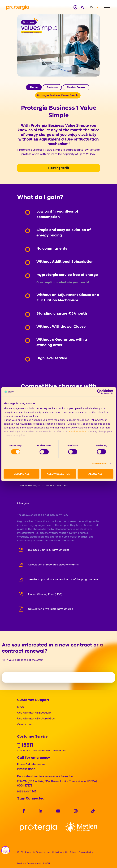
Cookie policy (78, 431)
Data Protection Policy (64, 852)
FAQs (21, 707)
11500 (32, 770)
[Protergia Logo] (18, 7)
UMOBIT (46, 863)
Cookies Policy (86, 852)
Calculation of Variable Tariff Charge (51, 609)
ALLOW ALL (95, 474)
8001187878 (25, 786)
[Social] (24, 812)
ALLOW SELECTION (58, 474)
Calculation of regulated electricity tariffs (53, 565)
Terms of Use (43, 852)
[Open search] (83, 7)
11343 (33, 792)
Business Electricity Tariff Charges (49, 550)
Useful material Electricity (34, 713)
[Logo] (38, 827)
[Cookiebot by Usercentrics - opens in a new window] (99, 392)
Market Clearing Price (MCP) (45, 594)
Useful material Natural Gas (36, 719)
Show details (100, 464)
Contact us (25, 725)
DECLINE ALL (22, 474)
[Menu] (107, 7)
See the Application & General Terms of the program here (63, 580)
